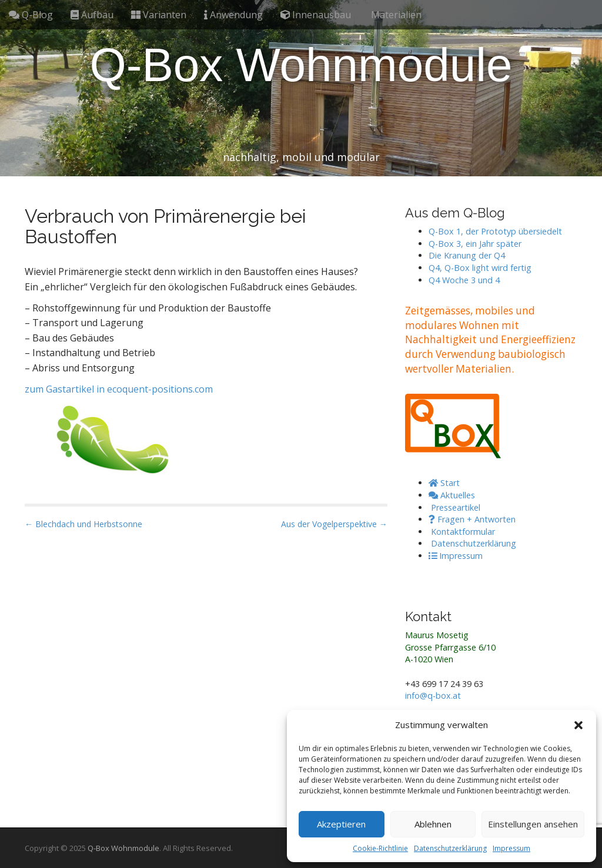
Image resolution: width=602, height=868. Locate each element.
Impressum (511, 848)
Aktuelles (452, 495)
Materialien (395, 15)
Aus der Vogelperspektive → (334, 524)
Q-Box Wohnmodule (301, 65)
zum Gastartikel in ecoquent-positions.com (119, 389)
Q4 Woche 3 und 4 (464, 280)
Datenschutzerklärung (450, 848)
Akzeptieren (341, 824)
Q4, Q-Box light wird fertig (480, 268)
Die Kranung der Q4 (467, 255)
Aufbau (92, 15)
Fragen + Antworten (472, 519)
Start (444, 483)
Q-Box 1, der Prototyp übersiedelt (495, 231)
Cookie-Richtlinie (380, 848)
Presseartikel (454, 507)
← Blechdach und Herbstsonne (83, 524)
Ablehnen (433, 824)
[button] (578, 725)
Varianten (159, 15)
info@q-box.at (433, 696)
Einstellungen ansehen (533, 824)
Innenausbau (316, 15)
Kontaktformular (462, 532)
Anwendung (233, 15)
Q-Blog (31, 15)
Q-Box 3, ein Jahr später (475, 244)
